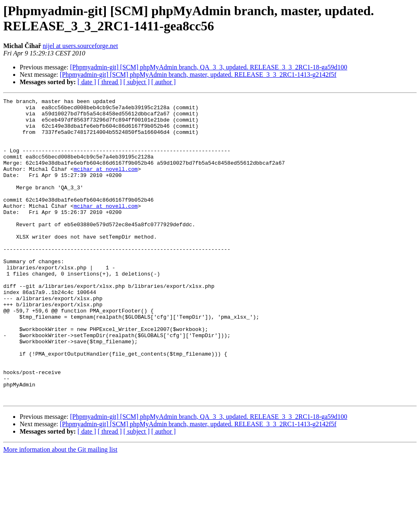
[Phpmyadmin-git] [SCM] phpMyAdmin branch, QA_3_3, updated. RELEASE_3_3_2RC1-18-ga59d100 (209, 67)
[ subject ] (137, 82)
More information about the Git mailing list (60, 510)
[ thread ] (110, 82)
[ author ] (164, 82)
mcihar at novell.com (106, 184)
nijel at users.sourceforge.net (80, 46)
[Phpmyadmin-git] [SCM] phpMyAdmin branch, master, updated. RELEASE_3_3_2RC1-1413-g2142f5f (198, 75)
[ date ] (87, 82)
